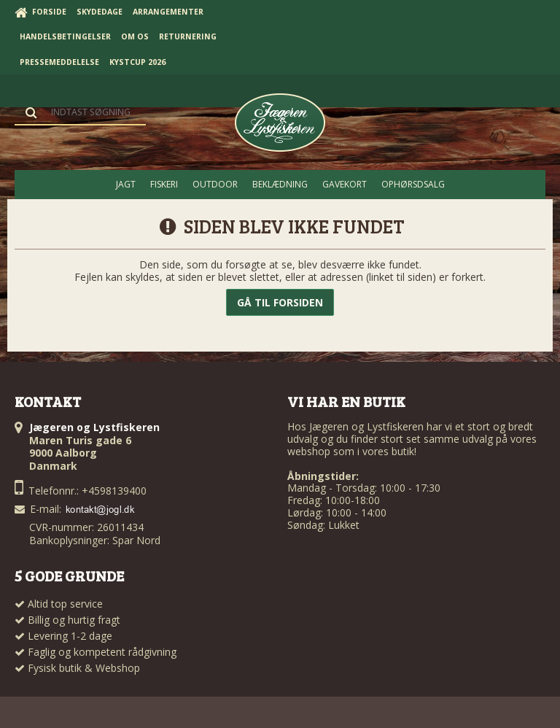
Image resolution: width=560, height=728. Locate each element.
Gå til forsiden (280, 302)
